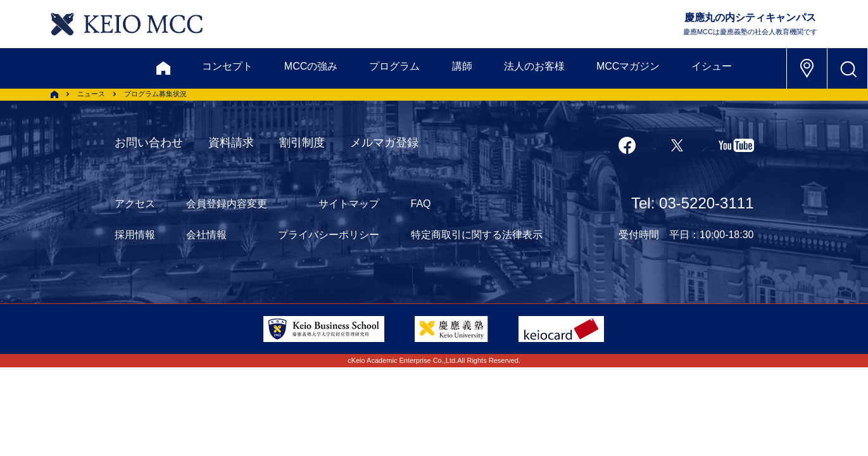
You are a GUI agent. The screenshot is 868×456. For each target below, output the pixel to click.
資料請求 (231, 142)
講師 (462, 66)
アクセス (135, 204)
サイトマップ (349, 204)
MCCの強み (311, 66)
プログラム (394, 66)
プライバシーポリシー (329, 235)
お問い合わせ (149, 142)
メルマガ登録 (384, 142)
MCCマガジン (628, 66)
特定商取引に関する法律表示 (477, 235)
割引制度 (302, 142)
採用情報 (135, 235)
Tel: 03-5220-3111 (692, 203)
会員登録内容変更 (227, 204)
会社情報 (206, 235)
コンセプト (227, 66)
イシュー (712, 66)
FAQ (421, 204)
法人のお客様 (534, 66)
